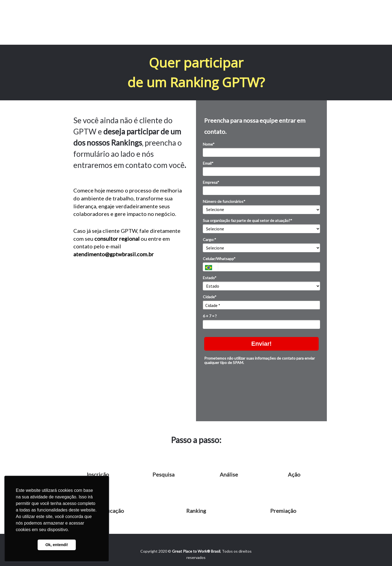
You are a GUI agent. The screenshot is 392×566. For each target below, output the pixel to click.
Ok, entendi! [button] (57, 545)
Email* (208, 163)
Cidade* (210, 297)
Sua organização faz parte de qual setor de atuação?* (248, 220)
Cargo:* (209, 240)
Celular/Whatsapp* (219, 259)
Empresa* (211, 182)
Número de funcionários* (224, 201)
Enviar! (262, 344)
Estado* (210, 278)
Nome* (209, 144)
